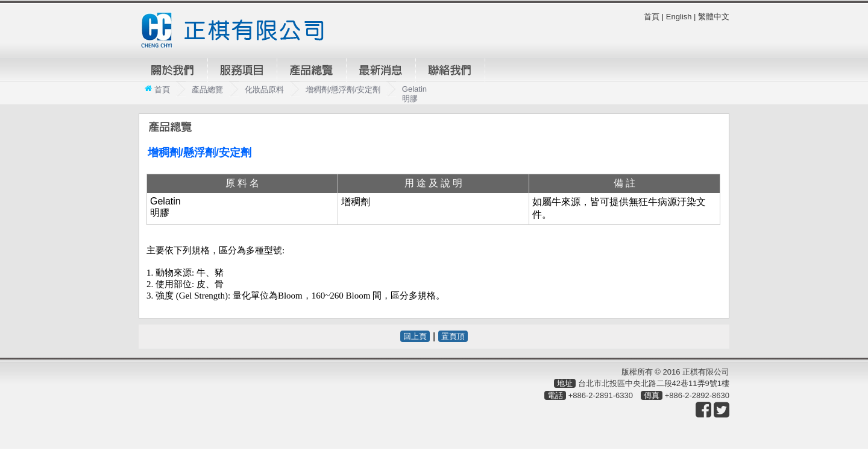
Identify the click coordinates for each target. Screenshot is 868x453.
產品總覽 (312, 70)
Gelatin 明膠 (414, 94)
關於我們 (173, 70)
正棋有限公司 (237, 30)
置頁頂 (453, 336)
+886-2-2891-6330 (601, 395)
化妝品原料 (264, 90)
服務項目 (242, 70)
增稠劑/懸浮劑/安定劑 (343, 90)
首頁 (652, 17)
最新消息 (381, 70)
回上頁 (415, 336)
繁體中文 (714, 17)
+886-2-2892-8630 (697, 395)
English (679, 17)
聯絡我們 (450, 70)
